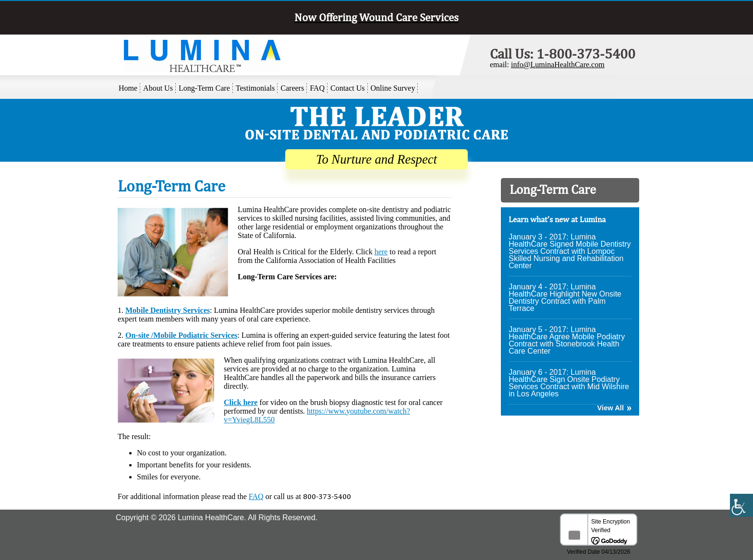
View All (611, 408)
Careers (292, 88)
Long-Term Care (204, 88)
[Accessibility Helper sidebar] (741, 515)
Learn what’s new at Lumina (557, 219)
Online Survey (393, 88)
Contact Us (348, 88)
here (381, 252)
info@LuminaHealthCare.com (558, 65)
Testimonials (255, 88)
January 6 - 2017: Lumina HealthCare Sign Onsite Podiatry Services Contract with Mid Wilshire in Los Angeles (569, 383)
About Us (158, 88)
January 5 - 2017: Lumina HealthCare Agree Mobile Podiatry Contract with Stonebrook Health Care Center (567, 340)
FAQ (317, 88)
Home (128, 88)
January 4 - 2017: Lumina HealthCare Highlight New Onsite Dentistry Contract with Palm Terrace (565, 298)
